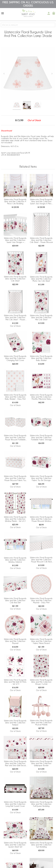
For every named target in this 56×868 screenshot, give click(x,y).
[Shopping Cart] (54, 13)
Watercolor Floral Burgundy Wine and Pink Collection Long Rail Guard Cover (15, 804)
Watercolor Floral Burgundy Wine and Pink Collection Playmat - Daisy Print (41, 600)
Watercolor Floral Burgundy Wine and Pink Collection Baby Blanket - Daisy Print (15, 397)
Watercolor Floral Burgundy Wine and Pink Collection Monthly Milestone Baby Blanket (41, 397)
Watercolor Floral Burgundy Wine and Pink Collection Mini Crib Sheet (41, 317)
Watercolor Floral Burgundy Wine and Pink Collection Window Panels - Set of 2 (15, 519)
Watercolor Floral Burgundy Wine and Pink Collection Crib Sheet (15, 279)
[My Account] (49, 13)
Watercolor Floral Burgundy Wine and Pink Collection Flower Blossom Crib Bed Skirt (41, 560)
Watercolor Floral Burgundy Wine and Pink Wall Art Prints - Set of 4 (15, 682)
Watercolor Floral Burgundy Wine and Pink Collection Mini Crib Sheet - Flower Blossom (15, 318)
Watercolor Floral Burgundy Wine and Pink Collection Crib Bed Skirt (15, 600)
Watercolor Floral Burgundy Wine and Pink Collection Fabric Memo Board (41, 641)
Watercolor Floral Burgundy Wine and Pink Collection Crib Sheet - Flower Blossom (41, 240)
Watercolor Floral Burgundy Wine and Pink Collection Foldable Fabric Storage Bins (41, 438)
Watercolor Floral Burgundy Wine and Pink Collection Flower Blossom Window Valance (41, 519)
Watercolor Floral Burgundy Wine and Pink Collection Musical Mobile (41, 723)
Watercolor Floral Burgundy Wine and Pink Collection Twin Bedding (41, 845)
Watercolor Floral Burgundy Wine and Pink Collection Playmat (15, 641)
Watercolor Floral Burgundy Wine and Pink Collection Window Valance (15, 560)
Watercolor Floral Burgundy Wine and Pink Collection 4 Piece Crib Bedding (15, 201)
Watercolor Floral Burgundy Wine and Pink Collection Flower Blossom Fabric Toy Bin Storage (15, 478)
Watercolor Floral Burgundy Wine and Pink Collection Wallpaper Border (41, 763)
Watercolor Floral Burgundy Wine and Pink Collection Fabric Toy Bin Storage (41, 478)
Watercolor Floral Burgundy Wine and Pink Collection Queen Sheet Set (15, 845)
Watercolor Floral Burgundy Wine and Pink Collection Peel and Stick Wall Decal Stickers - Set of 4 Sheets (15, 764)
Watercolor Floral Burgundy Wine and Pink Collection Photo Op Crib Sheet (41, 279)
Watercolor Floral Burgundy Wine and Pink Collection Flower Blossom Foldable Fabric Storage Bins (15, 438)
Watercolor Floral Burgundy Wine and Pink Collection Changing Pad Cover (15, 358)
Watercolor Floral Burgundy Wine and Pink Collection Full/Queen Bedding (41, 804)
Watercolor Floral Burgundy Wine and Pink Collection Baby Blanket (41, 358)
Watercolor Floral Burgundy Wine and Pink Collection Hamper (15, 723)
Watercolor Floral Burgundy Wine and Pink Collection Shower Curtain (41, 682)
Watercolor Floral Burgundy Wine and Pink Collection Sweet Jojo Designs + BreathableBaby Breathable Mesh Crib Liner (15, 240)
